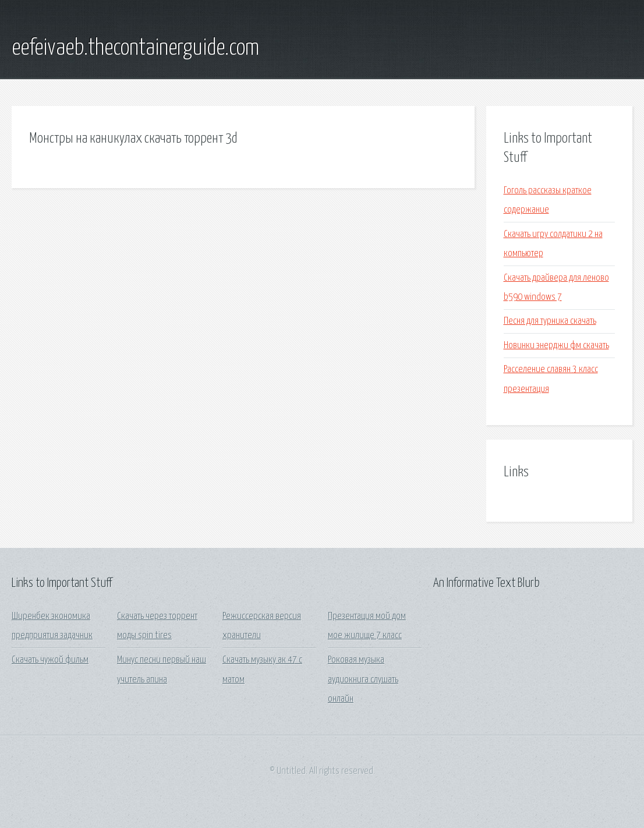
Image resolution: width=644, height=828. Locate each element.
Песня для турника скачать (550, 321)
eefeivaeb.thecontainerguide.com (135, 48)
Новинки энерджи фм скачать (556, 346)
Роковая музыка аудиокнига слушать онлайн (363, 680)
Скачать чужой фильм (50, 660)
